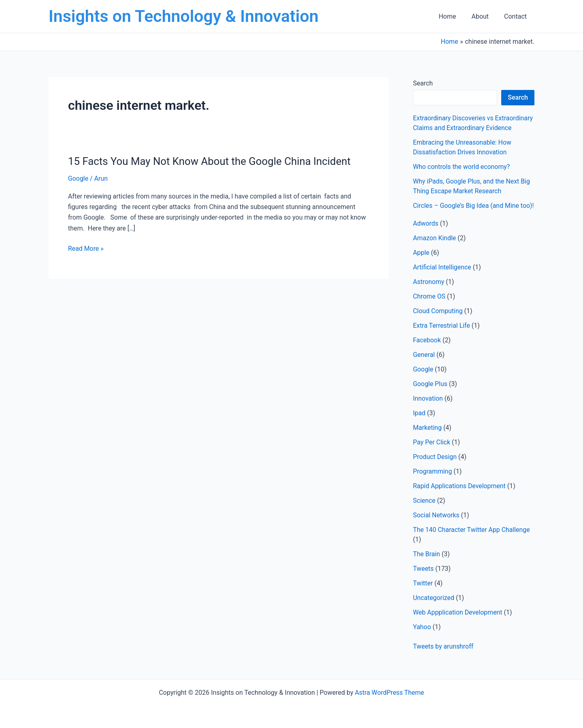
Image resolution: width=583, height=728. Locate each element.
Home (453, 16)
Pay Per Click (432, 452)
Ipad (419, 423)
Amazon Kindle (435, 248)
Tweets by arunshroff (443, 656)
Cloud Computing (438, 321)
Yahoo (422, 637)
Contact (517, 16)
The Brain (427, 564)
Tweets (423, 578)
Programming (433, 481)
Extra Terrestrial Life (442, 335)
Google (78, 178)
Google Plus (430, 394)
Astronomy (429, 291)
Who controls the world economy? (462, 167)
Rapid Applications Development (460, 496)
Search (423, 83)
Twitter (423, 593)
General (424, 364)
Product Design (435, 466)
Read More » (86, 249)
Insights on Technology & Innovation (184, 16)
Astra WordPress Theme (389, 693)
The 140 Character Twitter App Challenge (472, 539)
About (484, 16)
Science (424, 510)
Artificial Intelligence (442, 277)
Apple (421, 262)
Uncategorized (434, 607)
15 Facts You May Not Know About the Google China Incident (211, 161)
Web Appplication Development (458, 622)
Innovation (428, 408)
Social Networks (436, 525)
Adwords (426, 233)
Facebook (427, 350)
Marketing (427, 437)
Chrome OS (429, 306)
